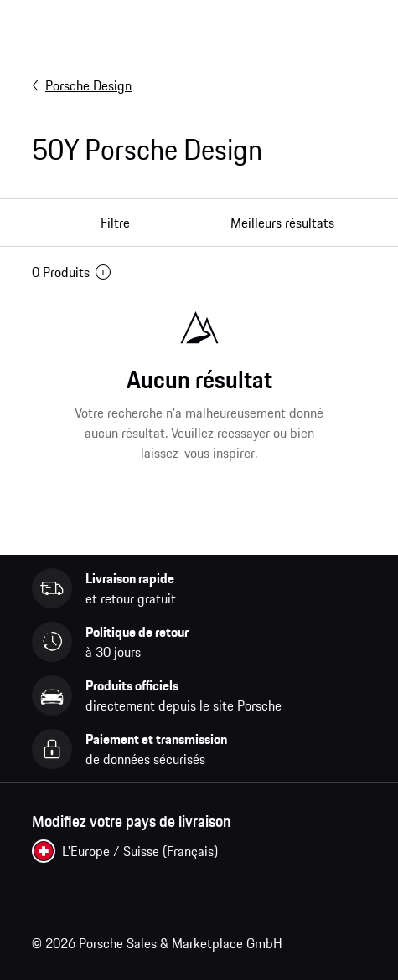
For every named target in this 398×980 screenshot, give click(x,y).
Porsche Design (82, 85)
